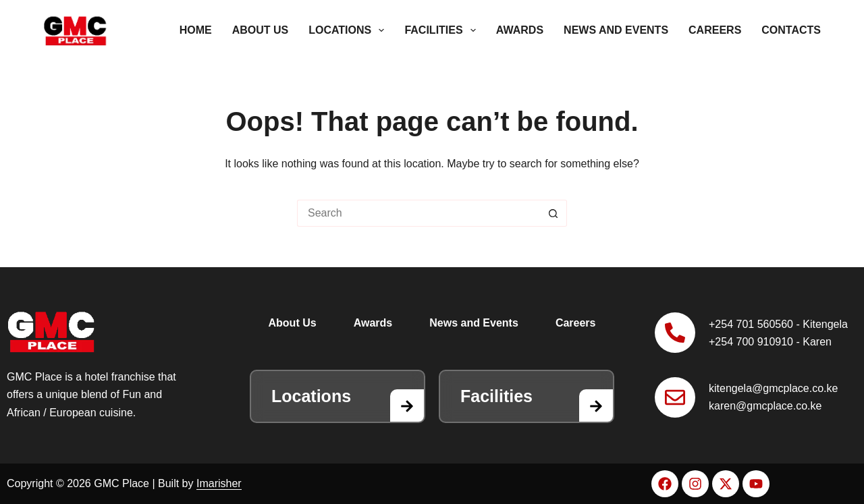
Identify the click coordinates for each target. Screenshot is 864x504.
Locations (349, 30)
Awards (520, 30)
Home (196, 30)
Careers (715, 30)
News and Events (616, 30)
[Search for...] (418, 213)
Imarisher (219, 483)
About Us (261, 30)
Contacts (791, 30)
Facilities (442, 30)
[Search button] (553, 213)
